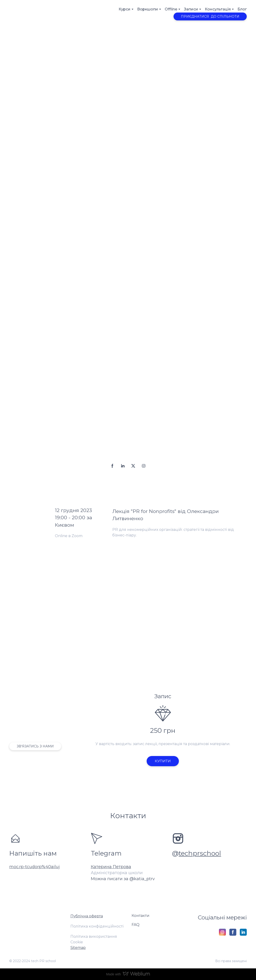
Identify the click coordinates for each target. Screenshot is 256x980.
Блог (242, 9)
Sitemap (78, 948)
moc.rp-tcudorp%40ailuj (35, 867)
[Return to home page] (26, 14)
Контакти (141, 916)
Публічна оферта (87, 916)
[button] (210, 16)
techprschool (200, 853)
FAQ (136, 925)
